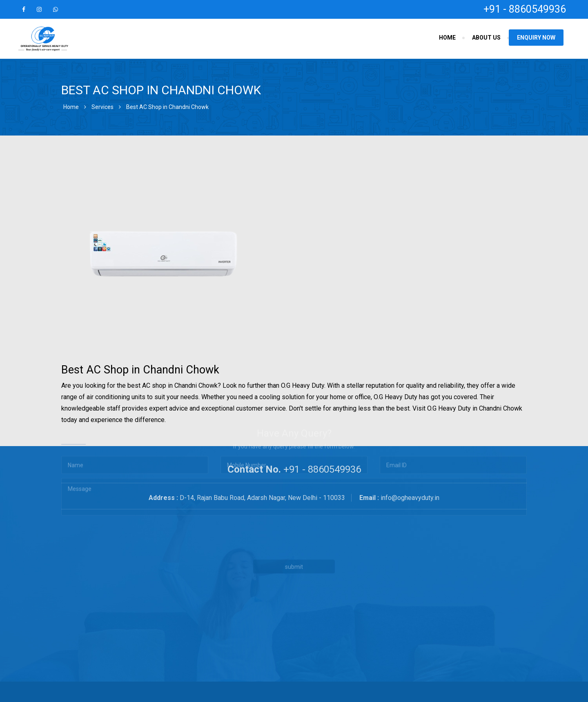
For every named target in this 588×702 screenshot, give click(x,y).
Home (447, 38)
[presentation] (236, 493)
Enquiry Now (536, 38)
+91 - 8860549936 (525, 9)
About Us (486, 38)
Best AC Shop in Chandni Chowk (167, 107)
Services (102, 107)
